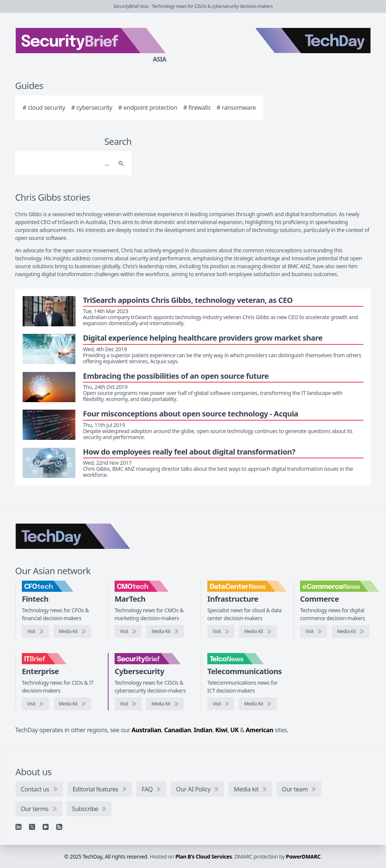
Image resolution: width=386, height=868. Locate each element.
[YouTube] (46, 827)
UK (234, 730)
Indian (203, 730)
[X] (32, 827)
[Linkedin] (18, 827)
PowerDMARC (303, 856)
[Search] (66, 163)
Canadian (178, 730)
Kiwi (221, 730)
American (260, 730)
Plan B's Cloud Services (204, 856)
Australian (146, 730)
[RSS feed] (59, 827)
